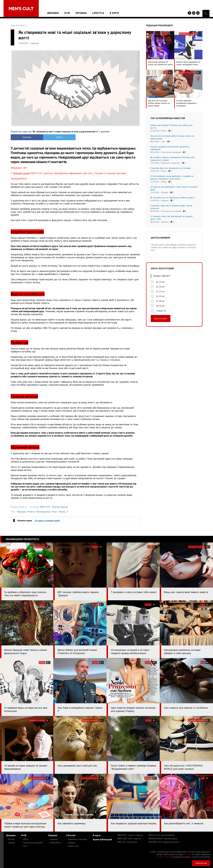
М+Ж (67, 13)
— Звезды (11, 843)
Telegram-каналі (21, 173)
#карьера (21, 512)
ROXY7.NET (130, 835)
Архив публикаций (102, 839)
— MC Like (10, 839)
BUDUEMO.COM (164, 842)
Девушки (53, 13)
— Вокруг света (73, 846)
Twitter (59, 137)
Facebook (27, 137)
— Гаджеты (53, 839)
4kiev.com (127, 842)
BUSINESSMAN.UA (163, 839)
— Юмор (25, 839)
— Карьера (71, 843)
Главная (14, 25)
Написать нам (201, 863)
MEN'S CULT (129, 839)
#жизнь (62, 512)
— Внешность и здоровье (77, 839)
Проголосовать (161, 318)
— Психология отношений (32, 843)
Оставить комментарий (47, 520)
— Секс (24, 846)
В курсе (114, 13)
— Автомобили (54, 843)
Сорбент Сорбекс (164, 857)
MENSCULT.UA (161, 835)
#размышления (43, 512)
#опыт (54, 512)
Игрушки (81, 13)
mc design (187, 854)
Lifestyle (98, 13)
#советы (31, 512)
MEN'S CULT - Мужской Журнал (54, 507)
